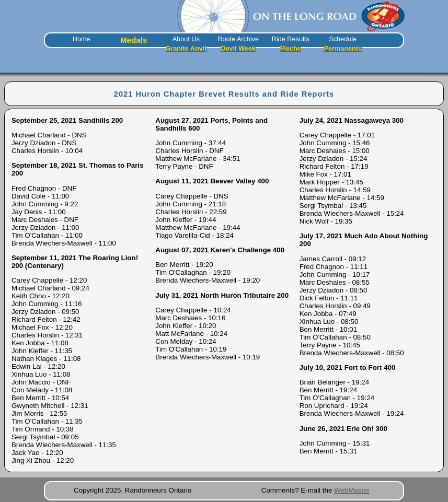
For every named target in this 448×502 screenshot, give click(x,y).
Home (82, 39)
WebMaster (352, 490)
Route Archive (238, 39)
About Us (186, 39)
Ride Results (291, 39)
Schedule (343, 39)
